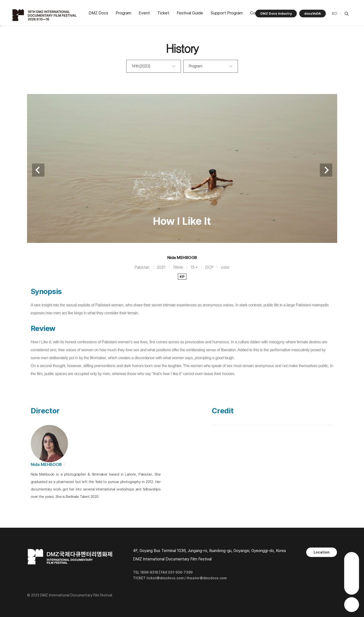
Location (322, 552)
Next (326, 170)
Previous (38, 170)
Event (144, 13)
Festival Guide (190, 13)
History (182, 48)
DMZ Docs (98, 13)
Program (123, 13)
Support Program (227, 13)
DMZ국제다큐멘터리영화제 (45, 15)
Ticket (163, 13)
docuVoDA (313, 14)
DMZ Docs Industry (276, 14)
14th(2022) (141, 66)
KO (334, 14)
